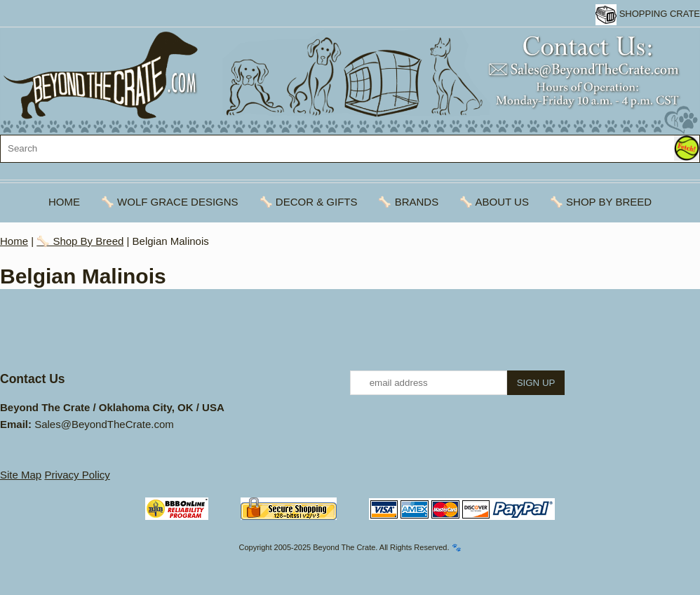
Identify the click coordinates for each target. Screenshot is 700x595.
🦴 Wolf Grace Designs (170, 202)
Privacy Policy (77, 475)
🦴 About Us (494, 202)
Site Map (21, 475)
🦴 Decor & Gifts (309, 202)
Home (64, 202)
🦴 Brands (408, 202)
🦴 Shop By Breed (601, 202)
